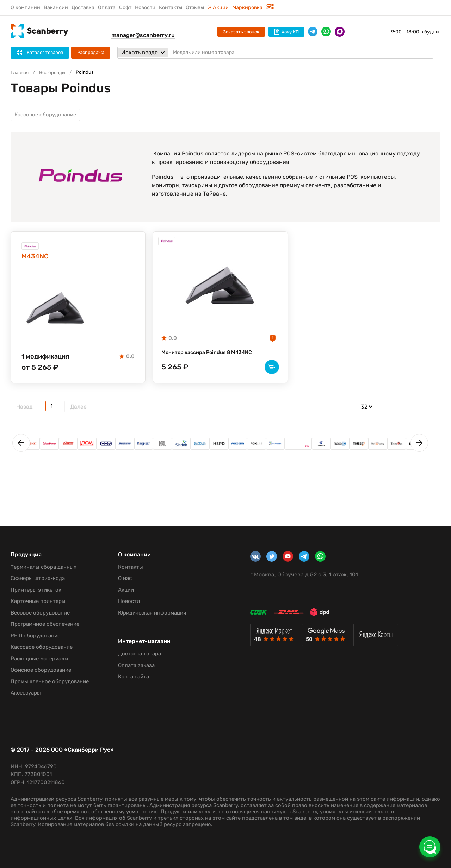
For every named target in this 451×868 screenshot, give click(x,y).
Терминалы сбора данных (44, 567)
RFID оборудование (35, 636)
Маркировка (253, 8)
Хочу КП (286, 32)
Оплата (107, 8)
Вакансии (56, 8)
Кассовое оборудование (48, 116)
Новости (145, 8)
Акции (126, 590)
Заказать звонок (241, 32)
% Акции (218, 8)
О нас (125, 578)
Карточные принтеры (38, 601)
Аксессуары (26, 693)
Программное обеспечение (45, 624)
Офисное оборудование (41, 670)
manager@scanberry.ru (143, 35)
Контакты (171, 8)
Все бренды (57, 73)
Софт (125, 8)
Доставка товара (140, 654)
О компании (25, 8)
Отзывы (195, 8)
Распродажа (91, 52)
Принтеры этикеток (36, 590)
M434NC (40, 262)
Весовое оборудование (40, 613)
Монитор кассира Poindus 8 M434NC (212, 358)
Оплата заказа (136, 665)
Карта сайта (134, 677)
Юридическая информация (152, 613)
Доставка (83, 8)
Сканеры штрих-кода (38, 578)
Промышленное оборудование (50, 681)
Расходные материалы (39, 659)
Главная (21, 73)
